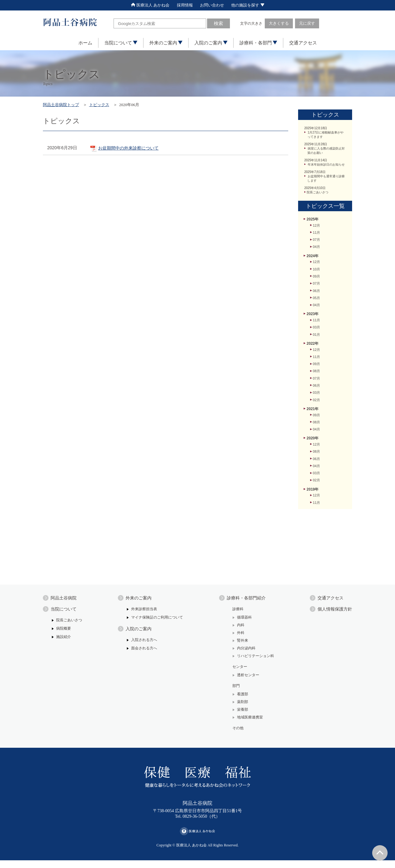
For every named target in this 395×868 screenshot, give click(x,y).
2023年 (313, 338)
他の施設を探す (254, 5)
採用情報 (183, 5)
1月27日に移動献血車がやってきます (326, 137)
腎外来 (240, 643)
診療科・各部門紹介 (246, 599)
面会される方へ (143, 652)
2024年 (313, 273)
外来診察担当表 (143, 611)
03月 (317, 353)
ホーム (85, 43)
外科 (238, 635)
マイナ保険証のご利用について (157, 619)
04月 (317, 264)
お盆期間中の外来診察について (139, 150)
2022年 (313, 370)
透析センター (246, 679)
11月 (317, 247)
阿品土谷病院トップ (64, 105)
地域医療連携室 (248, 724)
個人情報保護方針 (332, 611)
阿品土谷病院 (65, 599)
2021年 (313, 444)
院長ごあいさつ (319, 204)
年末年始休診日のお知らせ (326, 171)
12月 (317, 239)
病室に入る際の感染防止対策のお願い (326, 154)
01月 (317, 361)
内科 (238, 627)
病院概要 (64, 631)
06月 (317, 312)
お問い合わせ (214, 5)
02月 (317, 434)
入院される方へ (143, 643)
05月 (317, 320)
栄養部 (240, 716)
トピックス (108, 105)
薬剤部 (240, 708)
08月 (317, 401)
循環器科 (242, 619)
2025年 (313, 233)
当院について (121, 43)
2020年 (313, 476)
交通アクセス (303, 43)
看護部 (240, 700)
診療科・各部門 (258, 43)
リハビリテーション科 (254, 659)
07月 (317, 256)
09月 (317, 296)
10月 (317, 288)
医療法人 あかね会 (144, 5)
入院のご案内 (211, 43)
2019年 (313, 533)
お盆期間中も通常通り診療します (326, 189)
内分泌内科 (244, 651)
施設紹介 (64, 640)
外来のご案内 (166, 43)
